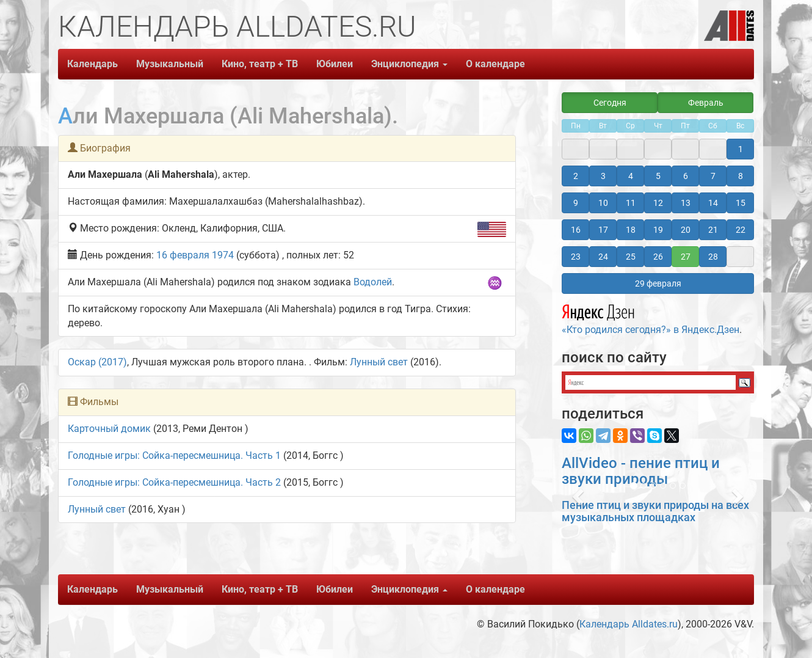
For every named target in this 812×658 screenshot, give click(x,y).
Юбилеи (335, 64)
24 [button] (603, 257)
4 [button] (631, 176)
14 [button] (713, 203)
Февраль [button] (706, 103)
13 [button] (686, 203)
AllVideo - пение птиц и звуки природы (641, 471)
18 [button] (631, 230)
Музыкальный (170, 64)
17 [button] (603, 230)
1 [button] (741, 149)
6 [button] (686, 176)
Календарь (92, 64)
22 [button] (741, 230)
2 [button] (576, 176)
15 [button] (741, 203)
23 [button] (576, 257)
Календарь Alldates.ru (629, 624)
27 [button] (686, 257)
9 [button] (576, 203)
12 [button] (658, 203)
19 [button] (658, 230)
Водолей (373, 282)
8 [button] (741, 176)
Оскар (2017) (97, 362)
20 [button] (686, 230)
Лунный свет (379, 362)
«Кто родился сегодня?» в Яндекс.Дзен (651, 318)
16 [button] (576, 230)
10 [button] (603, 203)
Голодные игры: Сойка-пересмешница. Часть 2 (174, 482)
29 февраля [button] (658, 283)
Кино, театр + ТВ (260, 64)
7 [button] (713, 176)
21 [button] (713, 230)
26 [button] (658, 257)
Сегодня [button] (610, 103)
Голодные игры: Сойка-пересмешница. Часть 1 (174, 455)
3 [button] (603, 176)
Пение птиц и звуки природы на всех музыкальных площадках (655, 511)
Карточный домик (109, 429)
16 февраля (183, 255)
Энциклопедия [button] (409, 64)
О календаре (495, 64)
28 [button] (713, 257)
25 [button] (631, 257)
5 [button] (658, 176)
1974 (223, 255)
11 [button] (631, 203)
